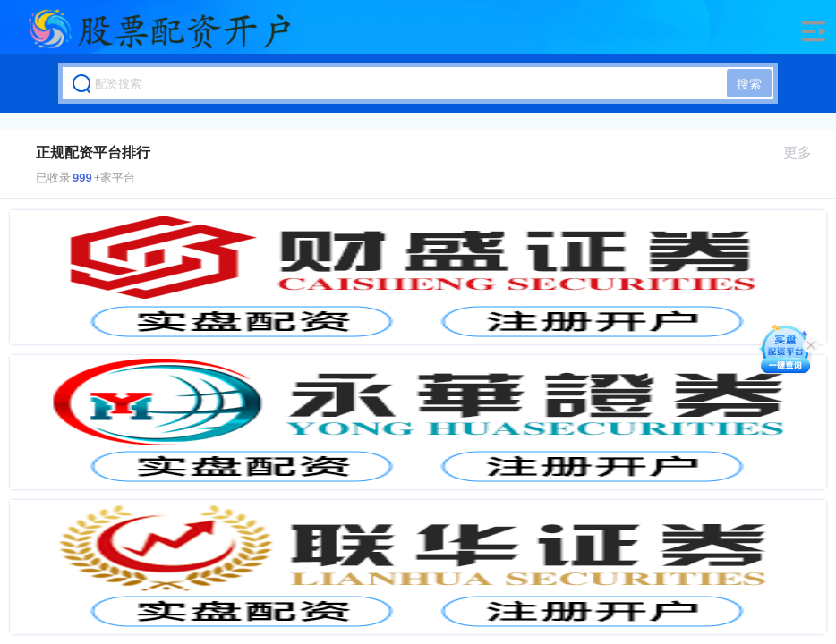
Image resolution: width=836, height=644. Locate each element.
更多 (805, 153)
